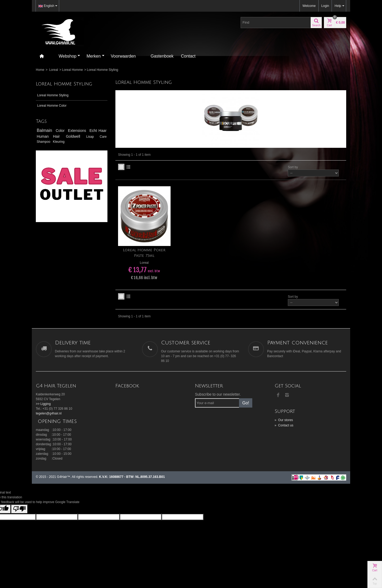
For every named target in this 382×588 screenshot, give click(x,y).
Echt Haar (98, 131)
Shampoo (44, 142)
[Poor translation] (19, 509)
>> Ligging (43, 404)
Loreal (53, 70)
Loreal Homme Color (52, 106)
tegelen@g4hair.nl (49, 413)
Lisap (92, 137)
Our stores (284, 420)
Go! (246, 403)
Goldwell (75, 136)
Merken (95, 56)
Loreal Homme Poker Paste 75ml (144, 253)
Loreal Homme (73, 70)
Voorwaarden (123, 56)
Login (325, 6)
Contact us (284, 425)
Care (103, 137)
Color (61, 131)
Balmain (45, 130)
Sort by (293, 167)
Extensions (78, 131)
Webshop (69, 56)
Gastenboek (162, 56)
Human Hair (50, 136)
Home (40, 70)
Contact (188, 56)
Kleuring (59, 142)
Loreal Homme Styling (53, 95)
